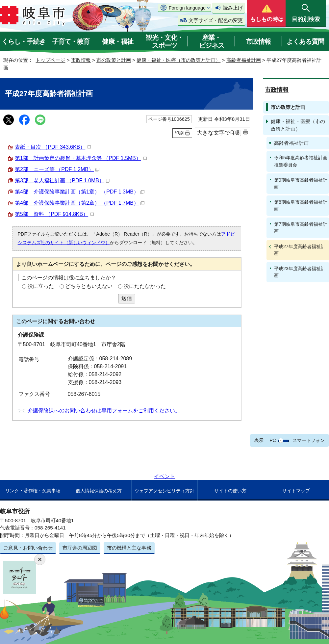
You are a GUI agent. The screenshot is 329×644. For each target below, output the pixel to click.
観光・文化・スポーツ (164, 41)
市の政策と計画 (114, 60)
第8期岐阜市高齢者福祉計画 (301, 206)
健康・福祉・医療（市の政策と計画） (178, 60)
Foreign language (187, 8)
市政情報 (258, 41)
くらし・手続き (24, 41)
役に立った (41, 286)
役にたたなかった (145, 286)
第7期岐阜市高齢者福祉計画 (301, 228)
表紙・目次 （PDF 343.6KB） (53, 147)
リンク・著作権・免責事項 (33, 491)
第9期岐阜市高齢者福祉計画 (301, 183)
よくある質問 (305, 41)
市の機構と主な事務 (129, 548)
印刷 (179, 133)
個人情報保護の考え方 (99, 491)
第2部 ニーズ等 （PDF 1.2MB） (57, 169)
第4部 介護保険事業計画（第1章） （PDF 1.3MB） (80, 192)
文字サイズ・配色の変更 (216, 20)
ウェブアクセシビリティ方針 (164, 491)
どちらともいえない (89, 286)
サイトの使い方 (230, 491)
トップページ (50, 60)
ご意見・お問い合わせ (28, 548)
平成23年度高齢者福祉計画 (300, 272)
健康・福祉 (118, 41)
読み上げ (233, 8)
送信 (127, 298)
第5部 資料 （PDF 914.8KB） (54, 214)
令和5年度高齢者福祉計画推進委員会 (301, 161)
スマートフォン (309, 440)
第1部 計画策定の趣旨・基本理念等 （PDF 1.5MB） (81, 158)
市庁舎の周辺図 (80, 548)
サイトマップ (296, 491)
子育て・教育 (71, 41)
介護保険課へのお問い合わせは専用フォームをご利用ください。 (104, 411)
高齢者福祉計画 (244, 60)
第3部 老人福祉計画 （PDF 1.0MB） (62, 180)
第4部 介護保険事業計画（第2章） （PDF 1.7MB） (80, 203)
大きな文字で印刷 (219, 133)
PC (273, 440)
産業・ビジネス (212, 41)
